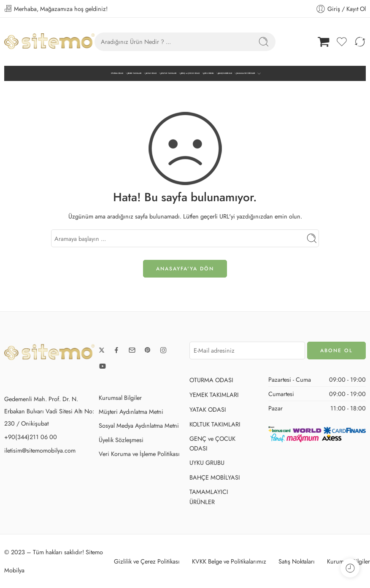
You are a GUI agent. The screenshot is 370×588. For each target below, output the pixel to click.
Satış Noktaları (297, 561)
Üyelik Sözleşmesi (121, 440)
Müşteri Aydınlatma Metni (131, 411)
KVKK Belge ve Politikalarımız (229, 561)
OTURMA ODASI (117, 73)
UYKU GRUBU (209, 73)
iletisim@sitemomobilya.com (40, 450)
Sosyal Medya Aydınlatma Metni (139, 425)
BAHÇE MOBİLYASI (225, 73)
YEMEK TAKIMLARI (134, 73)
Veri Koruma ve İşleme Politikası (139, 454)
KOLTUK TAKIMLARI (169, 73)
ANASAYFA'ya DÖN (185, 269)
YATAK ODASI (151, 73)
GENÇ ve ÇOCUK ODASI (190, 73)
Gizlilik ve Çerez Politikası (147, 561)
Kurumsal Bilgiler (120, 398)
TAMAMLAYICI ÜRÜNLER (246, 73)
